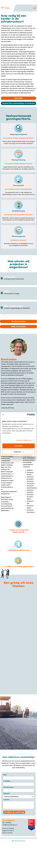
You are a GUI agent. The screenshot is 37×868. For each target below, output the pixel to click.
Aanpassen (19, 452)
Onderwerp (6, 794)
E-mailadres (7, 781)
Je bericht (6, 800)
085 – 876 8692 (7, 823)
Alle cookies (19, 446)
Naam (5, 775)
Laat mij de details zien (24, 440)
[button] (35, 8)
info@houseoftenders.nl (10, 825)
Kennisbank (22, 841)
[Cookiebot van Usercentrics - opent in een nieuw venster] (27, 415)
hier (12, 474)
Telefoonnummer (8, 787)
